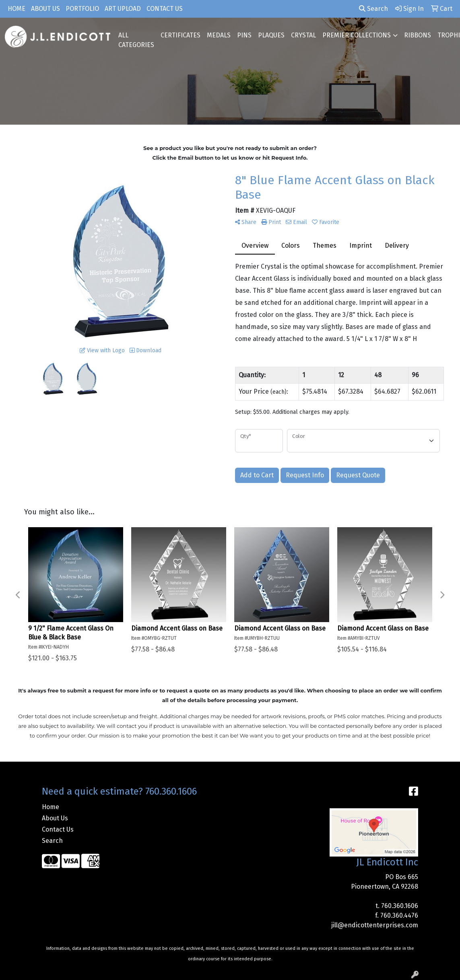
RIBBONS (418, 35)
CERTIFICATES (180, 35)
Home (17, 9)
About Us (45, 9)
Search (373, 9)
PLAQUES (271, 35)
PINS (244, 35)
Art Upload (123, 9)
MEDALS (219, 35)
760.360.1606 (400, 906)
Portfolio (82, 9)
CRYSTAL (303, 35)
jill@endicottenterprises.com (375, 925)
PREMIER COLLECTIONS (357, 35)
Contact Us (165, 9)
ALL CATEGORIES (136, 40)
